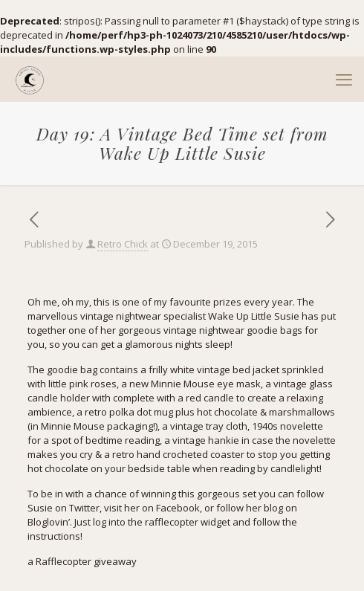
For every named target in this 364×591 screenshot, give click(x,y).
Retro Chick (123, 244)
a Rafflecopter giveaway (82, 561)
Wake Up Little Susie (254, 316)
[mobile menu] (344, 79)
